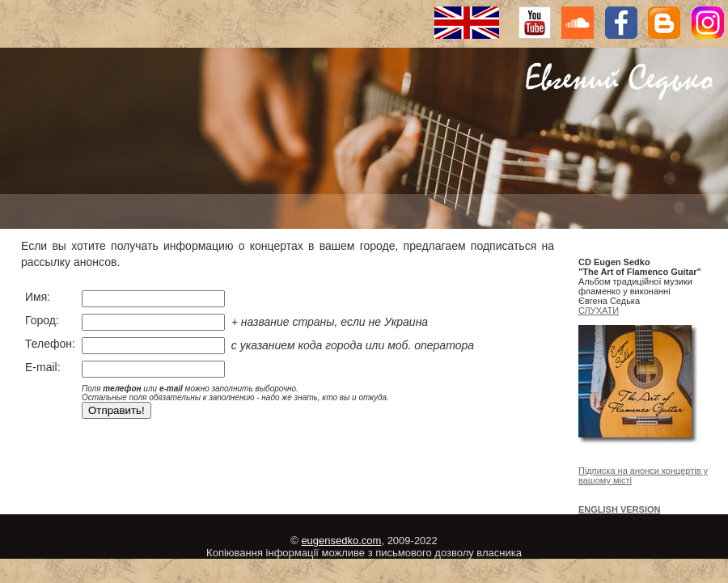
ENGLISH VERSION (619, 509)
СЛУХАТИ (599, 311)
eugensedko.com (341, 541)
